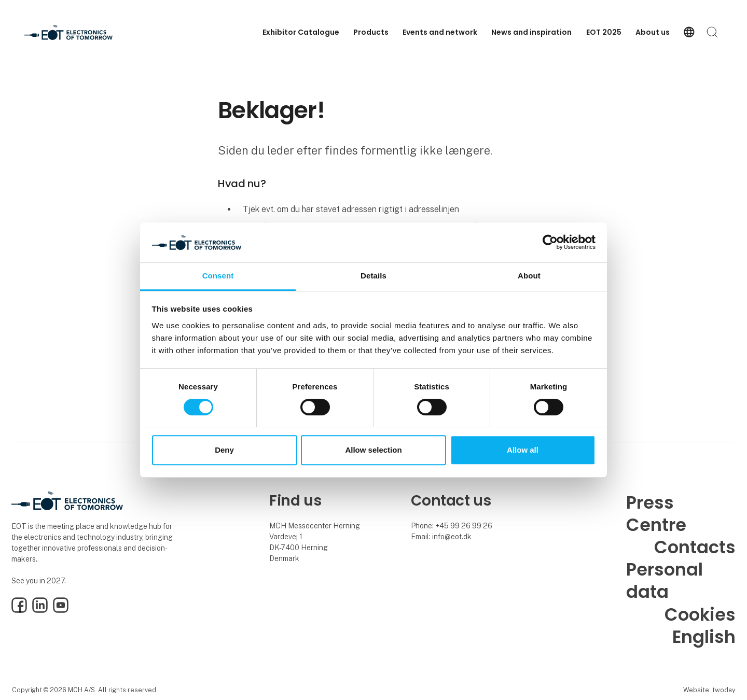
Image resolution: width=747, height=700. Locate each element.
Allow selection (373, 450)
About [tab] (529, 276)
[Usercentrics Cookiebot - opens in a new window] (550, 243)
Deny (224, 450)
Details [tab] (374, 276)
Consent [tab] (218, 276)
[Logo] (68, 32)
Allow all (523, 450)
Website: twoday (709, 690)
